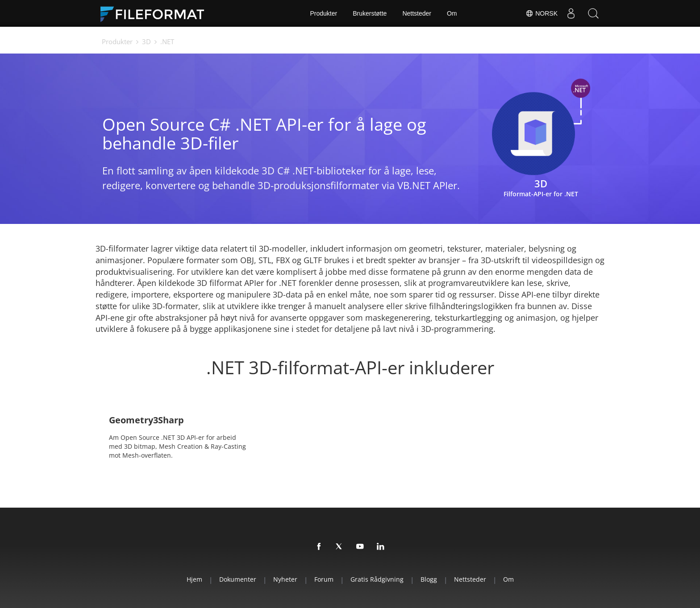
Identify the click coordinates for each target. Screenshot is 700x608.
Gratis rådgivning (377, 579)
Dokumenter (238, 579)
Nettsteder (417, 13)
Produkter (323, 13)
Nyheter (285, 579)
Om (452, 13)
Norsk (542, 13)
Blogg (429, 579)
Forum (324, 579)
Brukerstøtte (370, 13)
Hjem (194, 579)
